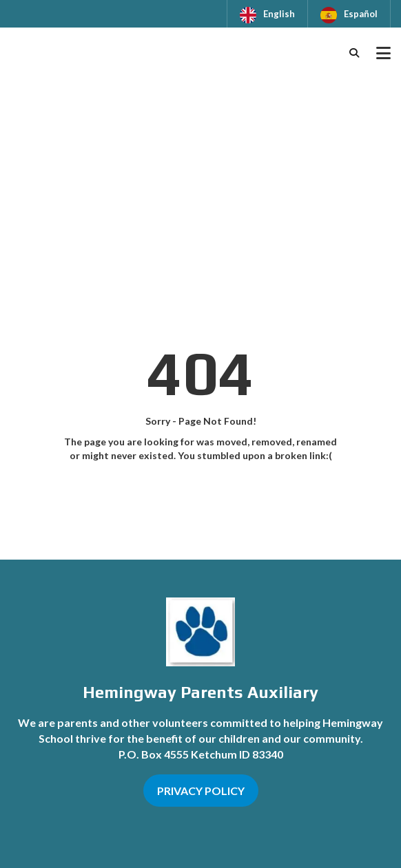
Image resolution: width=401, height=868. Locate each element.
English (279, 14)
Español (361, 14)
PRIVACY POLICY (201, 791)
